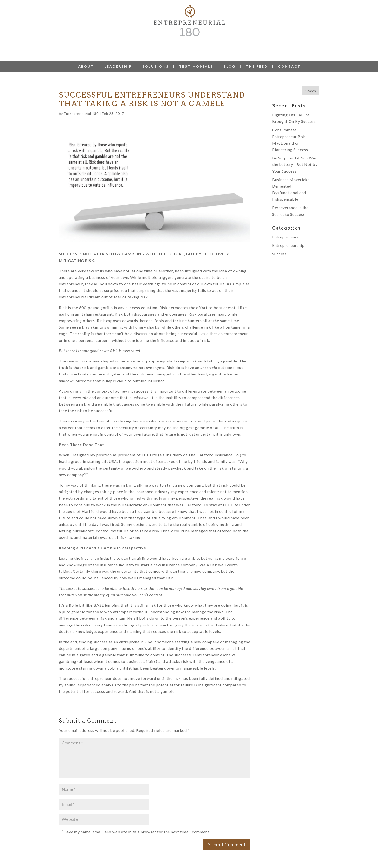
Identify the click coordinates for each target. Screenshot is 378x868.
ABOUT (86, 54)
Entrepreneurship (288, 233)
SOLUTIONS (156, 54)
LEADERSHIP (118, 54)
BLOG (229, 54)
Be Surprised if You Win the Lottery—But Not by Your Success (295, 152)
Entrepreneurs (285, 225)
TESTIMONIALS (196, 54)
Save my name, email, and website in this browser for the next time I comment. (137, 820)
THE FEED (257, 54)
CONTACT (289, 54)
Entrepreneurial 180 (81, 102)
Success (280, 242)
